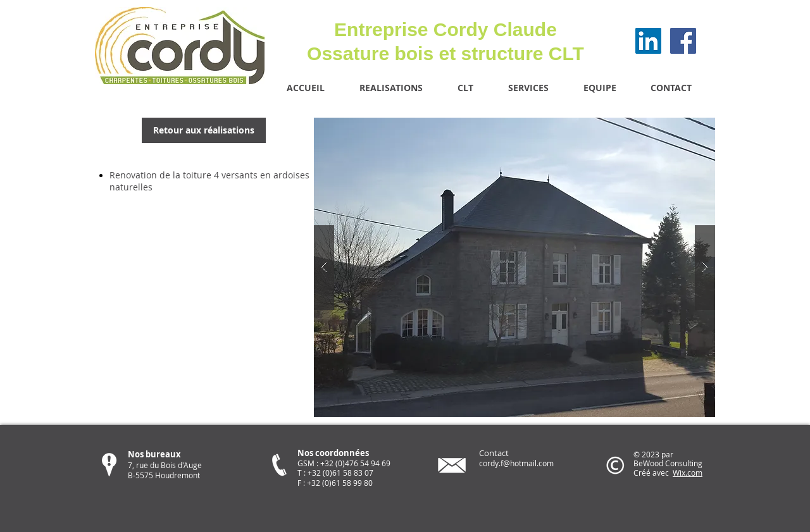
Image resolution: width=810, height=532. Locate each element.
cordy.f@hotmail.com (516, 463)
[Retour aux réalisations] (204, 130)
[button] (514, 267)
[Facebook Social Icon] (683, 41)
